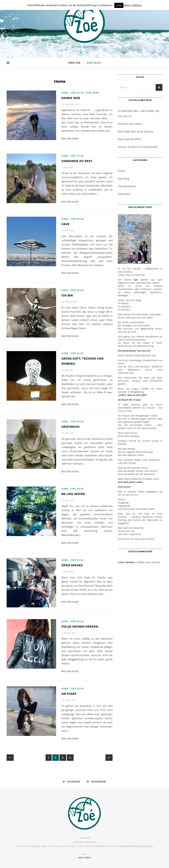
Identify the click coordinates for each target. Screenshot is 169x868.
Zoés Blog (94, 63)
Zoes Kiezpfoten (127, 186)
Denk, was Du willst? (129, 139)
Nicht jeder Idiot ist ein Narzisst (135, 131)
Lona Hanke (126, 562)
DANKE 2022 (71, 98)
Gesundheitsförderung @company (136, 846)
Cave (65, 224)
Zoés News (93, 93)
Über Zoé (74, 63)
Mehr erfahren (133, 5)
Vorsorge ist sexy (77, 161)
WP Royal (70, 846)
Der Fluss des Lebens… (131, 124)
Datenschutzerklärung (84, 842)
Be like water (73, 494)
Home (65, 93)
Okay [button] (119, 5)
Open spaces (72, 565)
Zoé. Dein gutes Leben (36, 846)
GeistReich (70, 427)
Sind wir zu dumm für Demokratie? (138, 147)
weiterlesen (70, 139)
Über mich (90, 846)
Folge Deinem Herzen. (80, 627)
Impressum (84, 838)
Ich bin (67, 296)
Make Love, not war (149, 562)
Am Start (69, 694)
